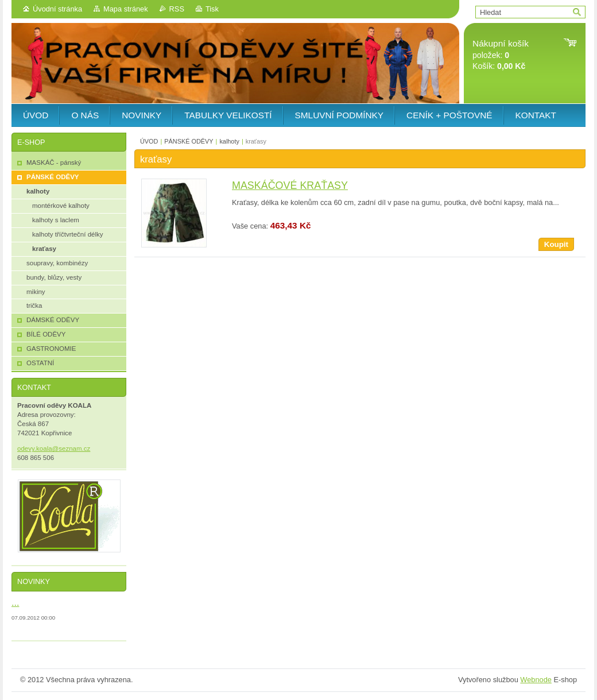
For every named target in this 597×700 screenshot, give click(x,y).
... (15, 602)
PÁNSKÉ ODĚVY (189, 141)
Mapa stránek (126, 9)
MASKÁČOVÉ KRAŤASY (290, 185)
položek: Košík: (501, 55)
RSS (177, 9)
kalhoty (229, 141)
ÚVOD (149, 141)
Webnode (536, 680)
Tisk (212, 9)
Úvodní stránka (57, 9)
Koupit (556, 244)
